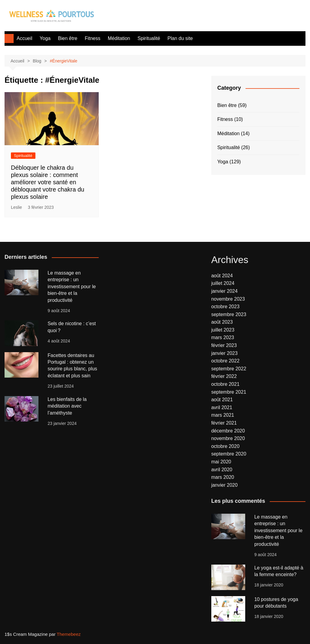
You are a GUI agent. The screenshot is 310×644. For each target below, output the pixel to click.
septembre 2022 (229, 369)
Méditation (119, 38)
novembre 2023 (228, 299)
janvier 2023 (224, 353)
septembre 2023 (229, 314)
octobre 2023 (225, 307)
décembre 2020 (228, 431)
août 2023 (222, 322)
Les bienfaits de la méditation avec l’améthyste (67, 406)
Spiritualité (149, 38)
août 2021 (222, 400)
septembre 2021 (229, 392)
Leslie (16, 207)
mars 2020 (223, 477)
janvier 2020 (224, 485)
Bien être (68, 38)
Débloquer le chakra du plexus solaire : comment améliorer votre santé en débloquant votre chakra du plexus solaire (48, 182)
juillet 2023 (223, 330)
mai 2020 (221, 462)
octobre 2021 (225, 384)
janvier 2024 (224, 291)
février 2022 (224, 376)
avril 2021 (222, 407)
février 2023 (224, 345)
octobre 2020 (225, 446)
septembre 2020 (229, 454)
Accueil (25, 38)
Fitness (93, 38)
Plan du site (180, 38)
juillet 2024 (223, 283)
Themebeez (69, 634)
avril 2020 (222, 470)
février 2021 (224, 423)
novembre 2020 (228, 438)
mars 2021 (223, 415)
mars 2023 (223, 337)
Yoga (45, 38)
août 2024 (222, 276)
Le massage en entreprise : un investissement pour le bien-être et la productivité (72, 287)
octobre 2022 (225, 361)
